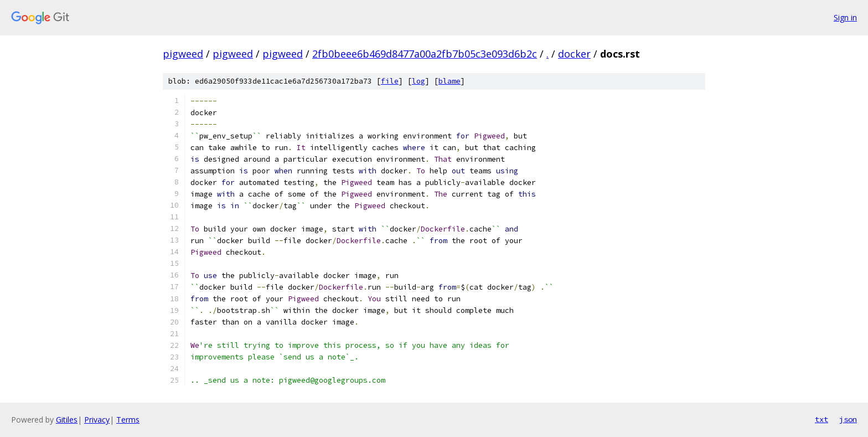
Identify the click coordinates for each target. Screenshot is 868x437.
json (848, 419)
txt (821, 419)
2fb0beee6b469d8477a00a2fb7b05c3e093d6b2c (425, 54)
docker (574, 54)
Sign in (845, 17)
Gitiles (67, 420)
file (390, 81)
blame (449, 81)
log (418, 81)
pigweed (183, 54)
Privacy (97, 420)
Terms (128, 420)
